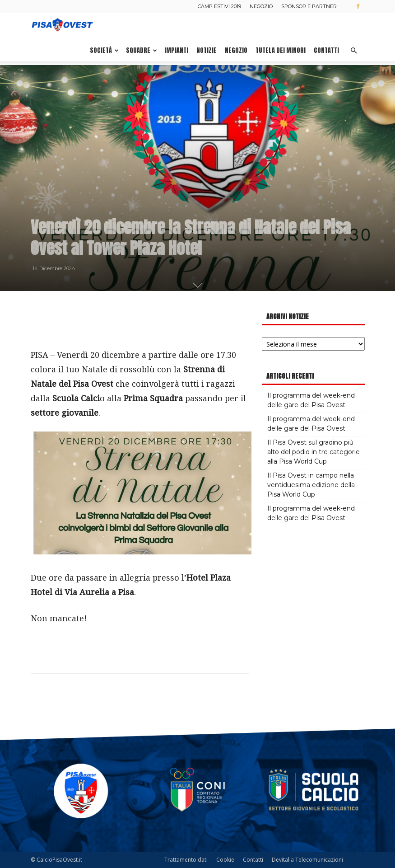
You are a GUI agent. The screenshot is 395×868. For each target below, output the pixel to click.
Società (104, 50)
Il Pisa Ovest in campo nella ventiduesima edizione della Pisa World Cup (311, 485)
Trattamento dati (186, 860)
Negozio (261, 6)
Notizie (207, 50)
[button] (354, 51)
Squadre (142, 50)
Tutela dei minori (281, 50)
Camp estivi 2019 (219, 6)
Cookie (225, 860)
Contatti (326, 50)
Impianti (176, 50)
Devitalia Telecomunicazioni (307, 860)
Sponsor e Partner (309, 6)
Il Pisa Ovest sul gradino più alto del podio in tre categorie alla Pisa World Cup (314, 452)
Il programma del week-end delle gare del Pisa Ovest (311, 400)
